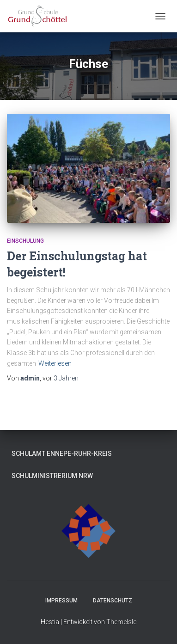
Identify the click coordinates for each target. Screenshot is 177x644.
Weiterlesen (55, 363)
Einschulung (25, 241)
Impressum (61, 601)
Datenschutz (113, 601)
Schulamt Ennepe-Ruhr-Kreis (62, 454)
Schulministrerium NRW (52, 476)
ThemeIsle (121, 622)
